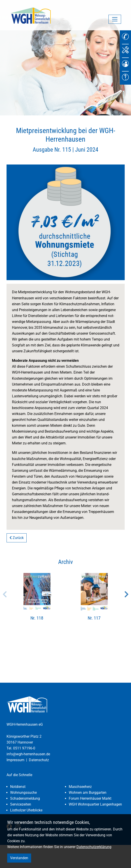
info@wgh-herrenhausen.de (28, 754)
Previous (5, 594)
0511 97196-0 (24, 748)
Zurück (17, 538)
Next (126, 594)
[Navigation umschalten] (115, 19)
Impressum (15, 760)
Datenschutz (39, 760)
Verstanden (19, 858)
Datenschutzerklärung (94, 847)
